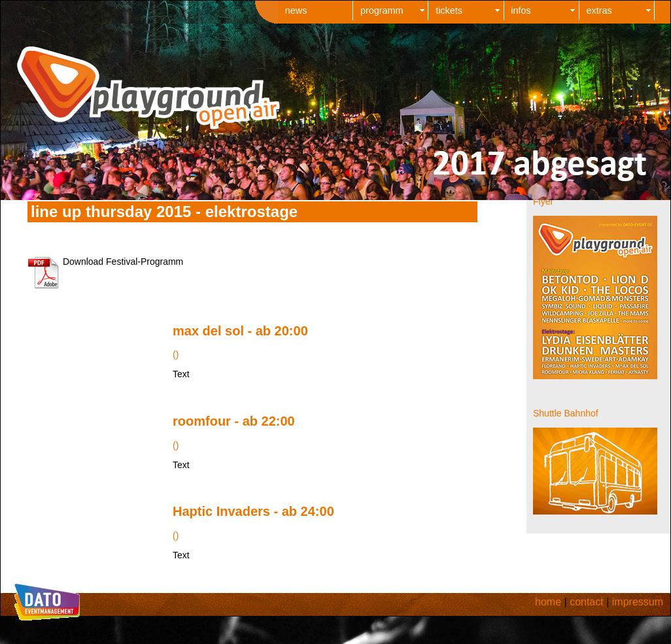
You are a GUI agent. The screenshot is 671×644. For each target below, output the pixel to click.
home (548, 602)
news (296, 10)
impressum (638, 602)
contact (587, 602)
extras (599, 10)
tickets (449, 10)
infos (521, 10)
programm (382, 10)
